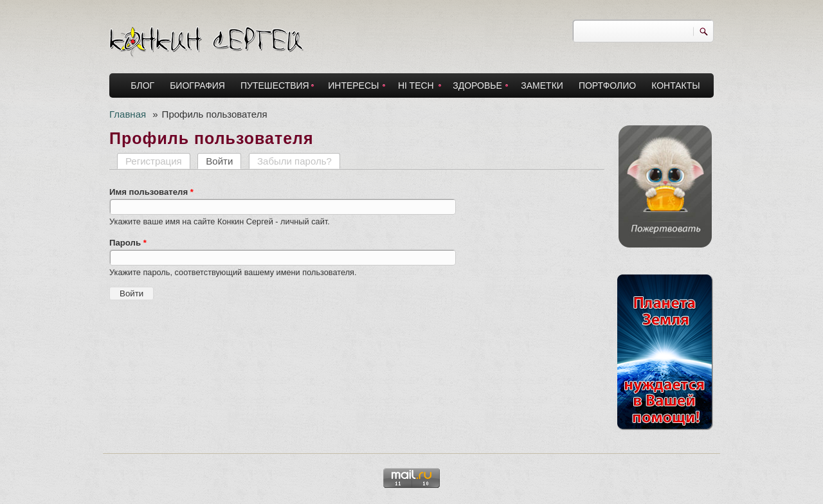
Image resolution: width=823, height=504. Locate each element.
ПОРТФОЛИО (607, 85)
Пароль (128, 243)
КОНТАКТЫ (676, 85)
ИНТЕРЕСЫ (353, 85)
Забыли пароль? (294, 161)
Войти (223, 161)
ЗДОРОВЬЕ (477, 85)
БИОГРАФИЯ (197, 85)
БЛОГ (142, 85)
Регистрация (154, 161)
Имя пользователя (151, 192)
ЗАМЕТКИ (542, 85)
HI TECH (416, 85)
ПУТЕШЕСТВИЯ (275, 85)
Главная (128, 114)
